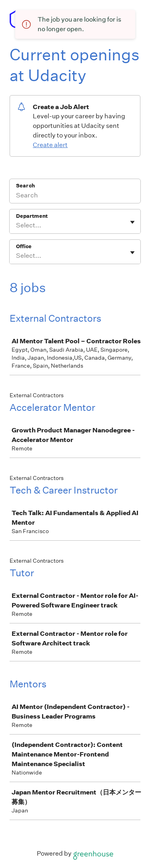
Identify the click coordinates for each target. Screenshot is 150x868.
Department (32, 216)
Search (25, 186)
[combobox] (17, 225)
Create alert (50, 145)
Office (24, 246)
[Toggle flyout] (132, 222)
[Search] (75, 196)
